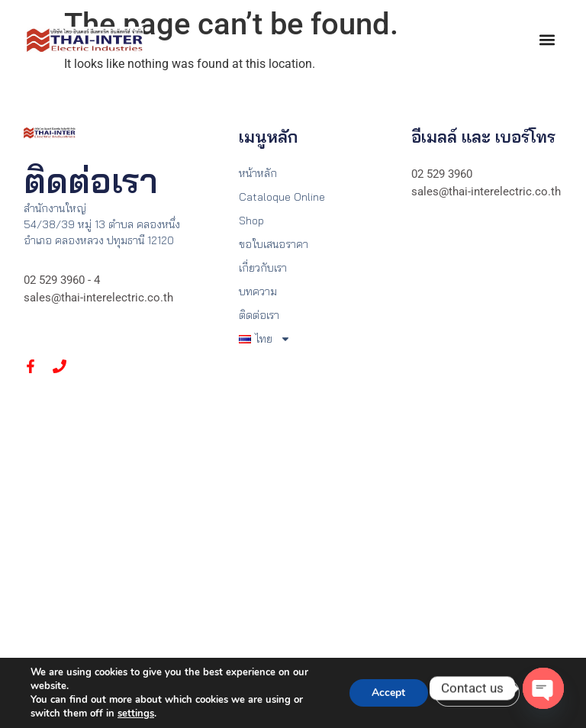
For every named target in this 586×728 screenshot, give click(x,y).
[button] (547, 40)
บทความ (258, 292)
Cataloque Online (282, 197)
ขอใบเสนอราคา (274, 244)
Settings (476, 693)
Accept (387, 693)
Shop (251, 221)
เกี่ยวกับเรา (263, 268)
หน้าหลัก (258, 173)
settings (136, 714)
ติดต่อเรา (259, 315)
